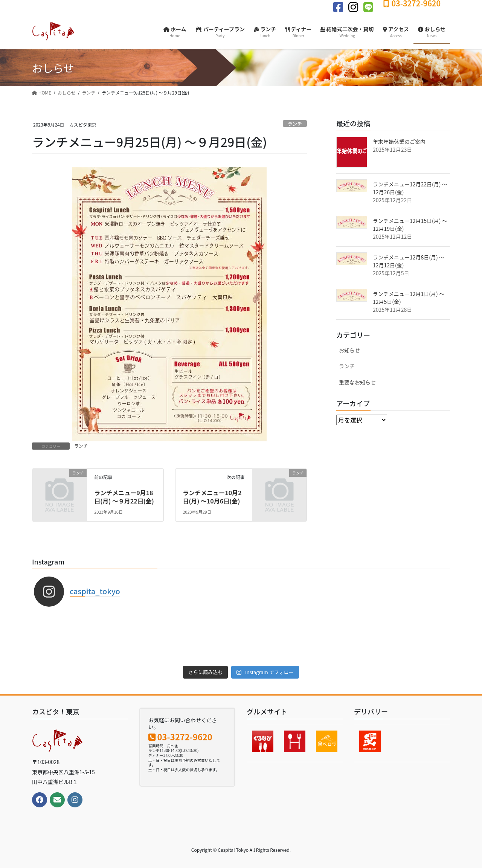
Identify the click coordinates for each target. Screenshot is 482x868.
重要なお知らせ (357, 382)
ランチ (295, 124)
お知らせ (349, 350)
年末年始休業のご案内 (399, 142)
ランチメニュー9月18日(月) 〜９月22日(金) (124, 497)
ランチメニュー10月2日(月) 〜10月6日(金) (212, 497)
